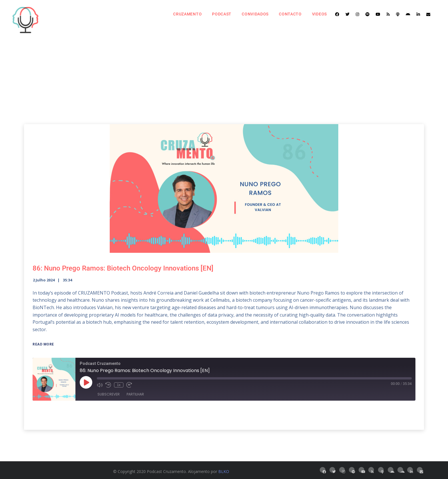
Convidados (255, 14)
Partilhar (135, 394)
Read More (43, 344)
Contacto (290, 14)
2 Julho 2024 (44, 280)
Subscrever (109, 394)
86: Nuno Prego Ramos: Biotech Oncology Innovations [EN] (123, 268)
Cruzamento (187, 14)
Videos (319, 14)
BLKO (224, 471)
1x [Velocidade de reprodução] (119, 385)
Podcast (222, 14)
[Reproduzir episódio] (86, 382)
